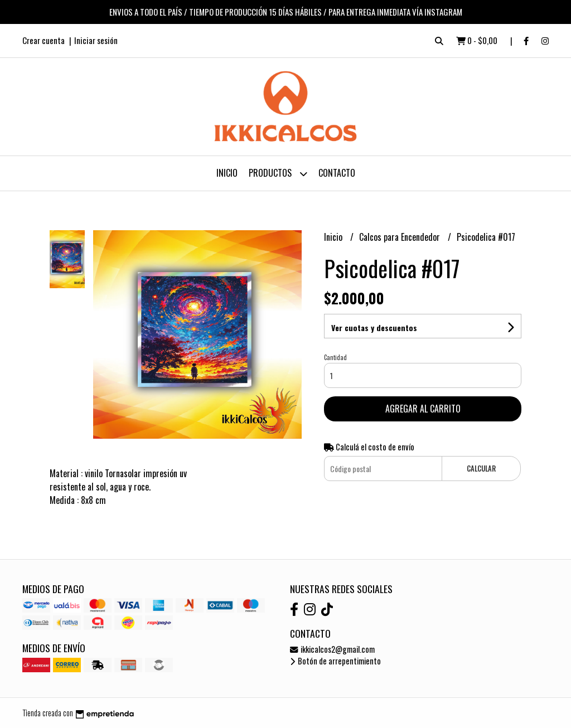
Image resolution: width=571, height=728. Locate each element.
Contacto (337, 173)
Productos (278, 174)
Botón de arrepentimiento (335, 661)
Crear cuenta (43, 40)
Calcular (481, 469)
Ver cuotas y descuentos (374, 327)
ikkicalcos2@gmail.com (332, 649)
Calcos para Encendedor (401, 237)
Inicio (227, 173)
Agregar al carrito (423, 409)
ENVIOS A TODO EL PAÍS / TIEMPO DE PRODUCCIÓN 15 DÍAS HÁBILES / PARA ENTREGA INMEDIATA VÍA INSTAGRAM (286, 12)
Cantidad (335, 357)
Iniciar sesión (96, 40)
